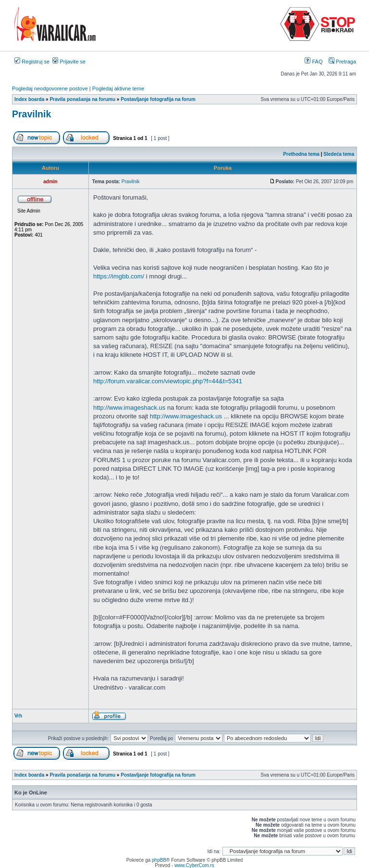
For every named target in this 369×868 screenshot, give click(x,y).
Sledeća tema (339, 154)
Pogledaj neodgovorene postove (50, 88)
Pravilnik (31, 114)
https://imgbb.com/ (119, 276)
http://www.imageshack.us (129, 408)
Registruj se (32, 62)
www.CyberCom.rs (194, 865)
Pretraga (342, 62)
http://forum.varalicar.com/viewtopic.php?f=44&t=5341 (168, 381)
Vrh (18, 716)
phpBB (159, 860)
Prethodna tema (301, 154)
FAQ (314, 62)
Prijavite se (69, 62)
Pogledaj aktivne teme (118, 88)
